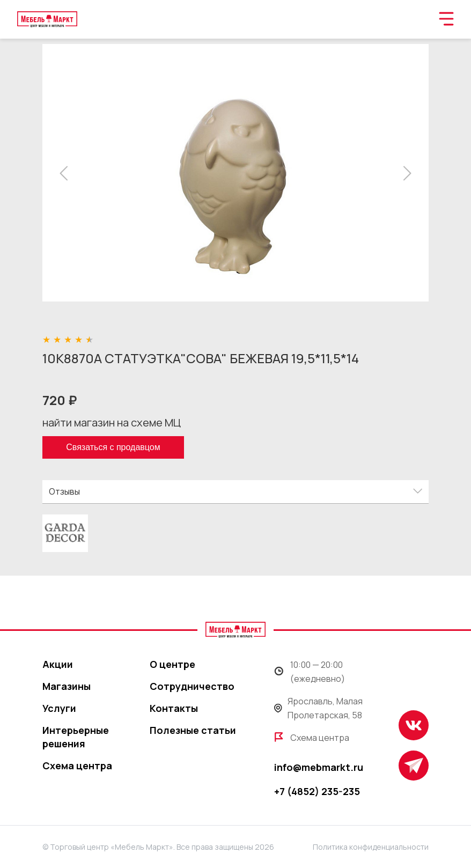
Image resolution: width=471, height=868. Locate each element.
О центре (172, 664)
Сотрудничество (192, 686)
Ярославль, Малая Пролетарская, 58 (318, 708)
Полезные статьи (193, 730)
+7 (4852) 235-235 (317, 791)
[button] (67, 173)
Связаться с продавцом (113, 447)
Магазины (67, 686)
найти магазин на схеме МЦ (112, 422)
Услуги (59, 708)
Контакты (174, 708)
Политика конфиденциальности (371, 847)
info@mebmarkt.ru (319, 767)
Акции (58, 664)
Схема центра (77, 766)
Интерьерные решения (76, 737)
